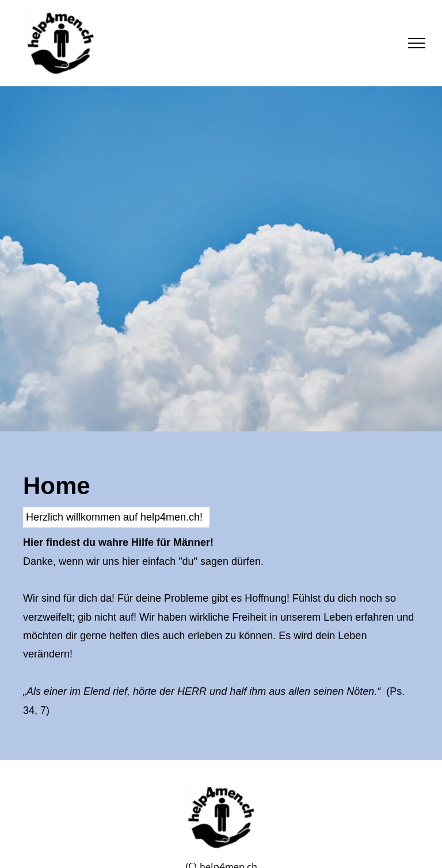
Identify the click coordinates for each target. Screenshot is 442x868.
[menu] (417, 43)
